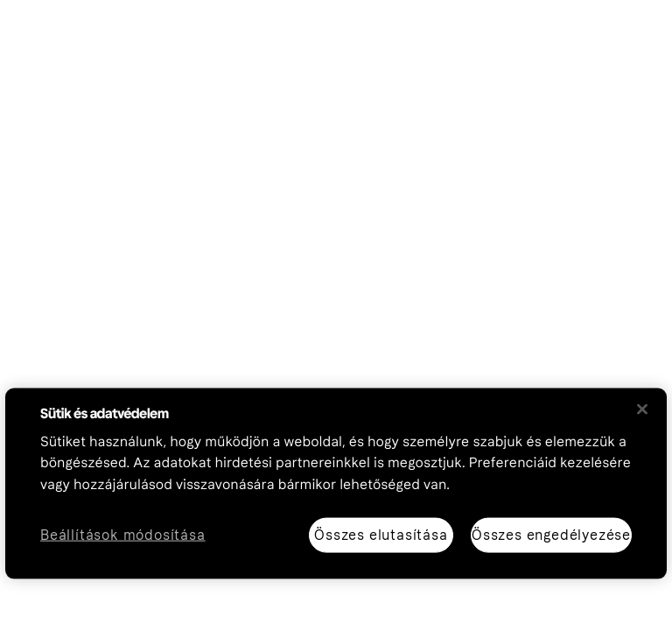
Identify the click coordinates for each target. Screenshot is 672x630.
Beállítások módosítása (123, 535)
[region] (336, 483)
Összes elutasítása (381, 534)
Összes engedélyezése (551, 534)
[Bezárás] (642, 409)
